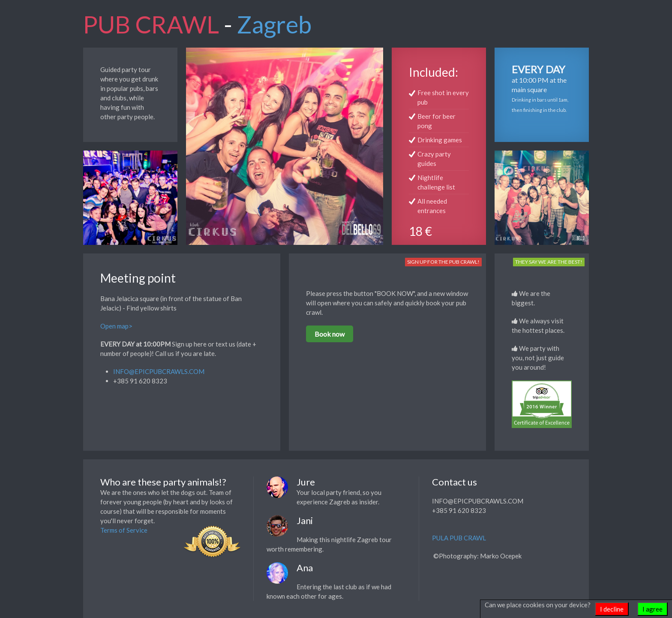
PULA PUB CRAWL (459, 538)
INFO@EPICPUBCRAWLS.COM (159, 371)
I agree (652, 609)
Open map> (116, 326)
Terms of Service (124, 530)
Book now (330, 334)
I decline (612, 609)
